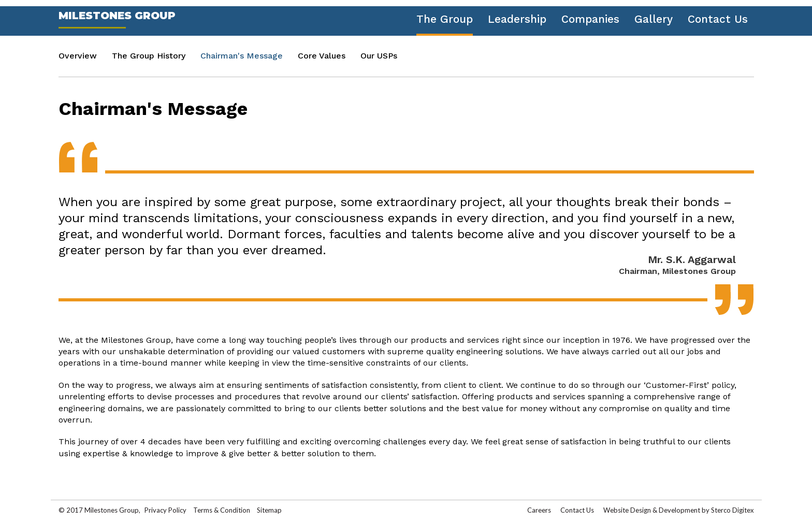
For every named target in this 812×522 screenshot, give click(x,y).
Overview (78, 56)
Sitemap (269, 510)
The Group (445, 19)
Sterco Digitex (733, 510)
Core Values (322, 56)
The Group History (149, 56)
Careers (539, 510)
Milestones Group (117, 16)
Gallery (654, 19)
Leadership (517, 19)
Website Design (627, 510)
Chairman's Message (242, 56)
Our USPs (379, 56)
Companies (590, 19)
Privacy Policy (165, 510)
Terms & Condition (222, 510)
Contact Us (718, 19)
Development (679, 510)
